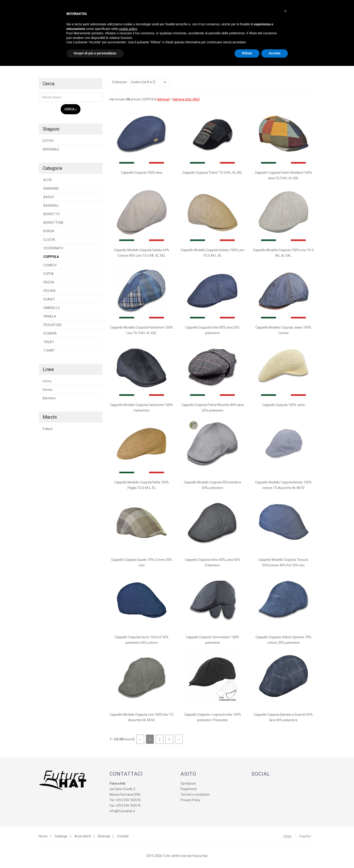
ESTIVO (48, 143)
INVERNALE (51, 152)
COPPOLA (51, 259)
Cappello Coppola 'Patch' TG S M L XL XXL (212, 175)
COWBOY (50, 268)
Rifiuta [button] (247, 53)
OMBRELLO (51, 310)
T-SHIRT (49, 353)
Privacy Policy (190, 803)
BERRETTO (51, 217)
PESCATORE (52, 327)
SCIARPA (50, 336)
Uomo (47, 384)
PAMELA (49, 319)
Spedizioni (188, 786)
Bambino (49, 401)
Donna (47, 392)
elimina (163, 102)
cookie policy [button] (128, 29)
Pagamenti (189, 791)
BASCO (48, 200)
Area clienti (83, 839)
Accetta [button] (275, 53)
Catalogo (61, 839)
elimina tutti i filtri (186, 102)
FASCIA (48, 285)
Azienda (104, 839)
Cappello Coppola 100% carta (283, 407)
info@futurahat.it (122, 814)
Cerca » (71, 112)
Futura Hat (200, 858)
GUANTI (49, 302)
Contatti (123, 839)
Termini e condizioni (195, 797)
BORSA (48, 234)
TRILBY (48, 344)
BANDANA (51, 191)
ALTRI (47, 182)
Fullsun (48, 431)
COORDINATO (53, 251)
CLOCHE (49, 242)
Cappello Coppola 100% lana (142, 175)
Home (43, 839)
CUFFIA (48, 276)
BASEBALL (51, 208)
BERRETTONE (53, 225)
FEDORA (49, 293)
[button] (286, 11)
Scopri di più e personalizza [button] (95, 53)
